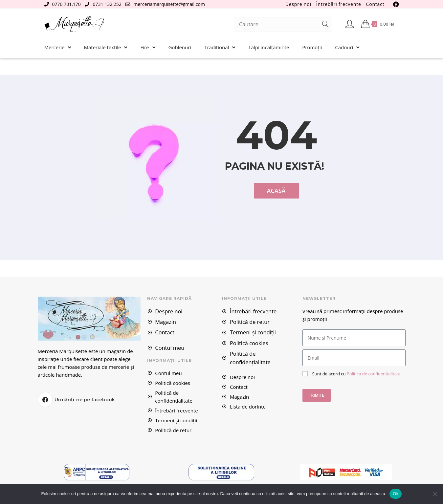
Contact (375, 4)
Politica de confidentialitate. (373, 374)
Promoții (312, 47)
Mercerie (58, 47)
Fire (148, 47)
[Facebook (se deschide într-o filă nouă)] (395, 4)
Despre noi (298, 4)
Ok (396, 494)
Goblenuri (180, 47)
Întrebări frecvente (339, 4)
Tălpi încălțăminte (269, 47)
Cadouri (347, 47)
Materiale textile (106, 47)
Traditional (220, 47)
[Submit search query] (326, 24)
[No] (435, 494)
